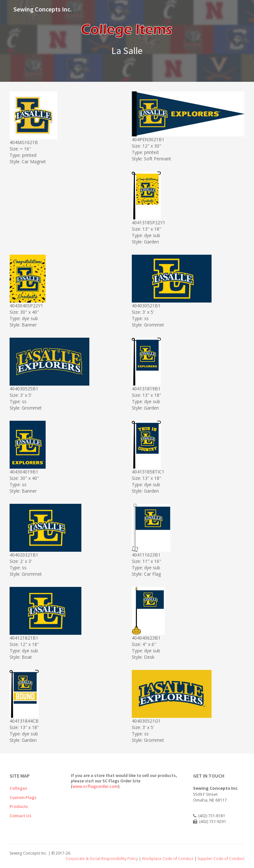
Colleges (18, 788)
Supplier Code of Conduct (221, 859)
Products (19, 806)
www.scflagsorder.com (95, 786)
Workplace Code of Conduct (168, 859)
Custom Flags (23, 797)
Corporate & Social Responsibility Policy (102, 859)
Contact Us (20, 816)
